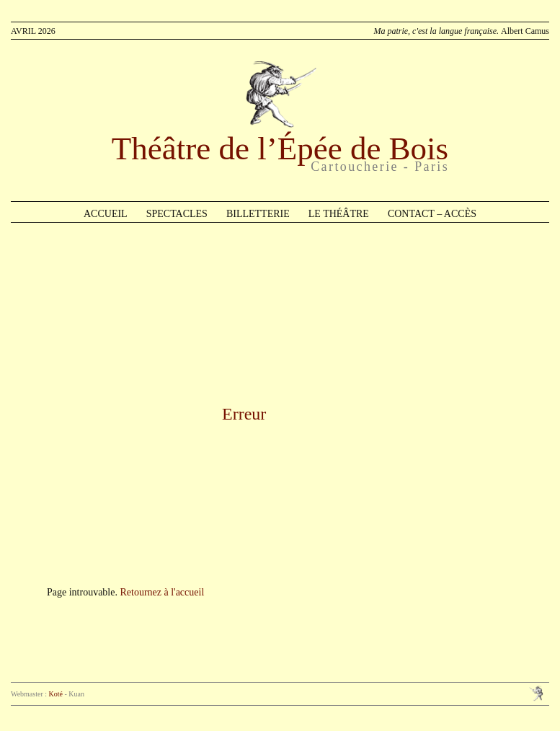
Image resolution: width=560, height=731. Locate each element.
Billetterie (258, 214)
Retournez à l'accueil (162, 592)
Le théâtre (339, 214)
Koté (56, 694)
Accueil (106, 214)
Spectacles (177, 214)
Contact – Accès (432, 214)
